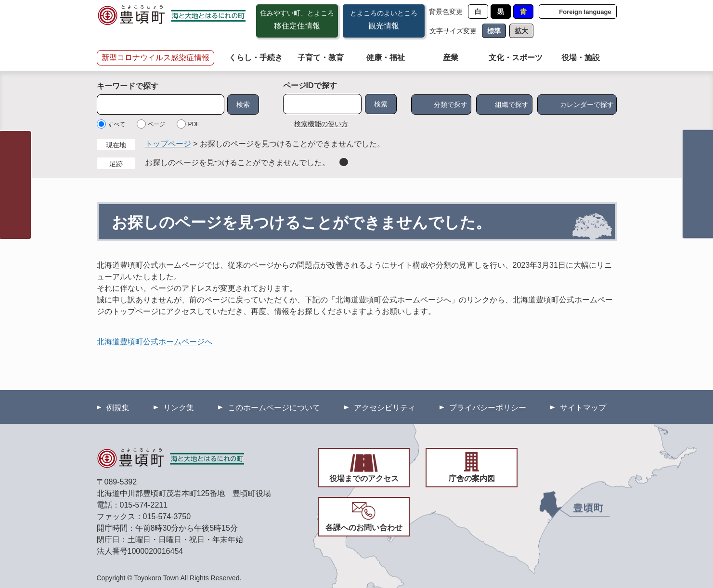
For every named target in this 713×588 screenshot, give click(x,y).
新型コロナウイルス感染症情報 (156, 58)
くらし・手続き (256, 58)
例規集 (118, 408)
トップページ (168, 144)
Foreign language (585, 12)
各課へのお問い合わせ (364, 528)
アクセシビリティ (385, 408)
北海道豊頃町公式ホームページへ (155, 342)
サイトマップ (583, 408)
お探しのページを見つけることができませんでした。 (237, 163)
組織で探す (512, 105)
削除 (344, 162)
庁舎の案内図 (472, 478)
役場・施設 (581, 58)
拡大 (521, 31)
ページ (156, 124)
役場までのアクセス (364, 478)
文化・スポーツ (516, 58)
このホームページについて (274, 408)
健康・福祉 (386, 58)
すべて (117, 124)
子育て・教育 (321, 58)
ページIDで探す (310, 85)
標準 (494, 31)
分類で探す (451, 105)
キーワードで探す (128, 86)
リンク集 (179, 408)
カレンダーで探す (587, 105)
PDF (194, 124)
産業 (451, 58)
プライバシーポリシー (488, 408)
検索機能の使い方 (321, 124)
